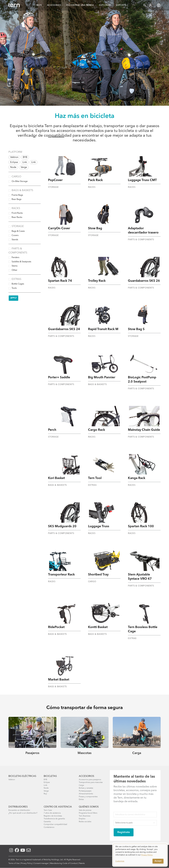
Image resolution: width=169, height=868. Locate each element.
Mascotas (85, 753)
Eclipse (14, 162)
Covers (15, 235)
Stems (15, 266)
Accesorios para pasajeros (90, 780)
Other (14, 270)
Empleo (82, 819)
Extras (16, 279)
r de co (42, 136)
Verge (24, 167)
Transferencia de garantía (54, 819)
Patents (82, 863)
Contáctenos (49, 827)
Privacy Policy (27, 863)
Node (13, 167)
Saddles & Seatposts (21, 262)
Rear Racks (17, 217)
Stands (15, 240)
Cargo (16, 177)
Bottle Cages (18, 284)
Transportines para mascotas (91, 782)
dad (68, 136)
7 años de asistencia (52, 813)
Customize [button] (120, 861)
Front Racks (17, 213)
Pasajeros (32, 753)
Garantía (47, 822)
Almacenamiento (86, 794)
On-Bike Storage (20, 181)
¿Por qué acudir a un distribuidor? (23, 813)
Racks (16, 208)
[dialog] (140, 855)
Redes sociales (85, 822)
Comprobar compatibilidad (55, 824)
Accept (158, 861)
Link (25, 162)
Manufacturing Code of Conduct (64, 863)
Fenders (15, 258)
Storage (18, 226)
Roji (45, 794)
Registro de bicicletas (53, 816)
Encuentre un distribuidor (19, 810)
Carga (137, 753)
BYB (25, 157)
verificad (25, 136)
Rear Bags (17, 199)
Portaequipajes (85, 791)
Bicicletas (50, 776)
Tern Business (85, 816)
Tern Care (48, 810)
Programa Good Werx (88, 813)
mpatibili (56, 136)
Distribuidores (18, 807)
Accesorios (54, 5)
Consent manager (41, 863)
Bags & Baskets (22, 190)
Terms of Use (14, 863)
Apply (13, 298)
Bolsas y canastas (86, 788)
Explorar (105, 5)
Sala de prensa (85, 810)
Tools (14, 288)
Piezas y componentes (88, 797)
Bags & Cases (18, 231)
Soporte (121, 5)
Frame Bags (17, 195)
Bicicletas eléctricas (22, 776)
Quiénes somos (89, 807)
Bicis (39, 5)
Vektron (14, 157)
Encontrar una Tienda (80, 5)
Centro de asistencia (58, 807)
